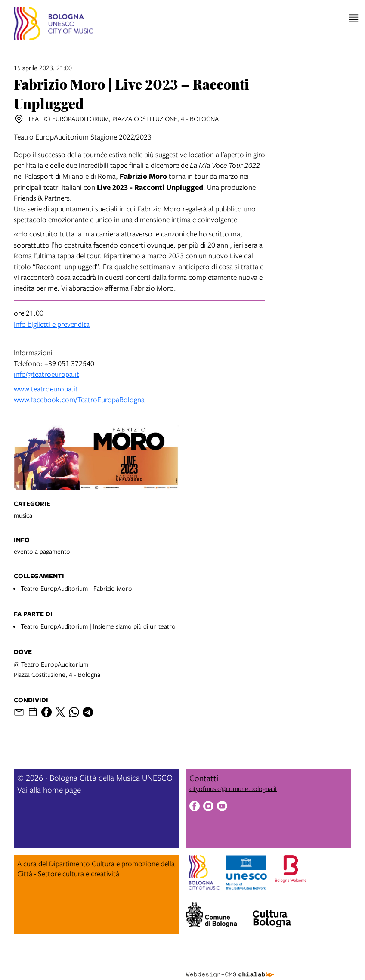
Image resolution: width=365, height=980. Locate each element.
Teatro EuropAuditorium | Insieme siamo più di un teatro (98, 626)
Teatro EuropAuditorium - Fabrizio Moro (76, 588)
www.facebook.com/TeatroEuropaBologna (79, 399)
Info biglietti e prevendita (52, 324)
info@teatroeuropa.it (46, 374)
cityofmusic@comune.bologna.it (233, 788)
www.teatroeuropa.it (46, 389)
